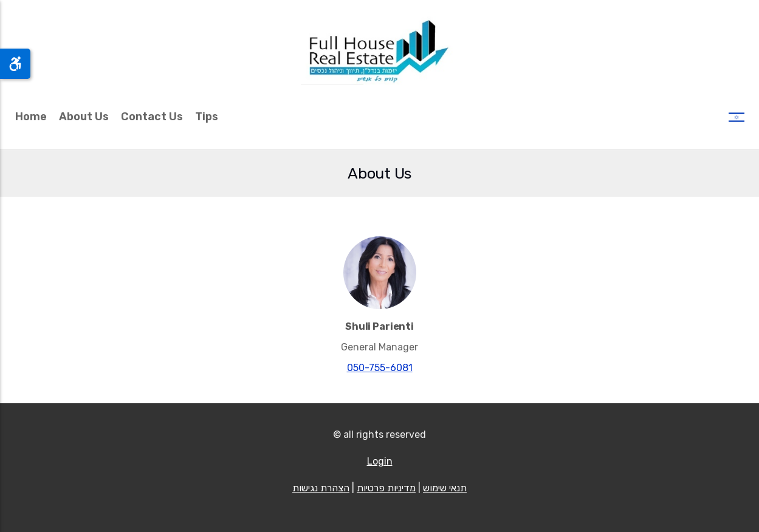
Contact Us (152, 117)
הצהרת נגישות (321, 488)
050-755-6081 (380, 368)
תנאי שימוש (445, 488)
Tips (207, 117)
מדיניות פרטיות (386, 488)
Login (380, 461)
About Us (84, 117)
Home (31, 117)
